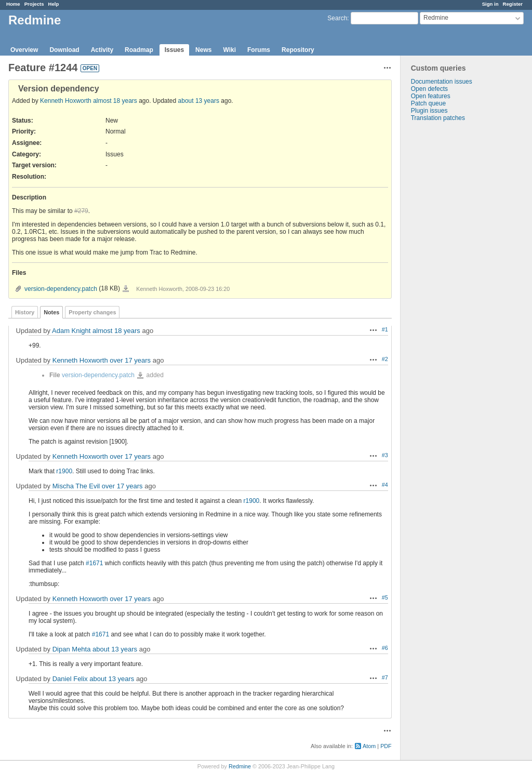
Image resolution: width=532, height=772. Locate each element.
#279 (81, 211)
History (25, 312)
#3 (385, 455)
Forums (259, 50)
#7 (385, 677)
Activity (102, 50)
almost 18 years (115, 101)
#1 (385, 329)
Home (13, 4)
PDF (386, 746)
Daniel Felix (70, 679)
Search (337, 18)
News (203, 50)
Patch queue (428, 103)
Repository (298, 50)
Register (513, 4)
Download (64, 50)
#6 (385, 648)
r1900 (64, 471)
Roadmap (139, 50)
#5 (385, 597)
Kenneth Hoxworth (66, 101)
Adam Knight (71, 331)
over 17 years (130, 360)
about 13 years (199, 101)
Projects (34, 4)
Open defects (429, 89)
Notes (51, 312)
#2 (385, 359)
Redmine (240, 766)
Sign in (490, 4)
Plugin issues (429, 111)
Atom (369, 746)
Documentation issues (442, 82)
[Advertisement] (453, 285)
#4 (385, 485)
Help (54, 4)
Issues (174, 50)
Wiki (229, 50)
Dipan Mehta (72, 649)
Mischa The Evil (76, 486)
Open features (431, 96)
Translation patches (438, 118)
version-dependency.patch (61, 289)
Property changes (92, 312)
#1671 (94, 563)
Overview (24, 50)
